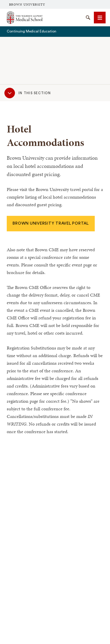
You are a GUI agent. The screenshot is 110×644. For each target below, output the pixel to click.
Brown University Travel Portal (51, 223)
